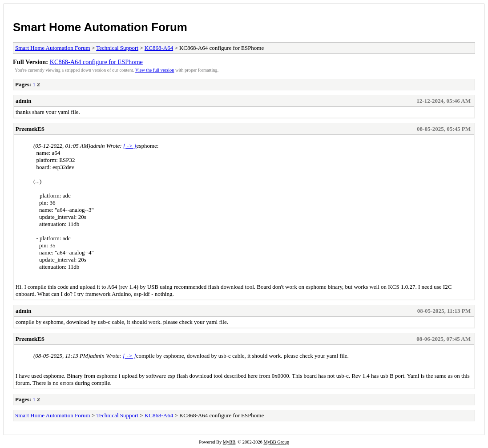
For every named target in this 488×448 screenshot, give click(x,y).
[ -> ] (130, 146)
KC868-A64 (159, 48)
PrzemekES (30, 129)
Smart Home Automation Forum (100, 27)
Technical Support (117, 48)
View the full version (155, 70)
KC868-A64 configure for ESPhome (96, 62)
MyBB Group (276, 442)
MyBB (229, 442)
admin (23, 101)
